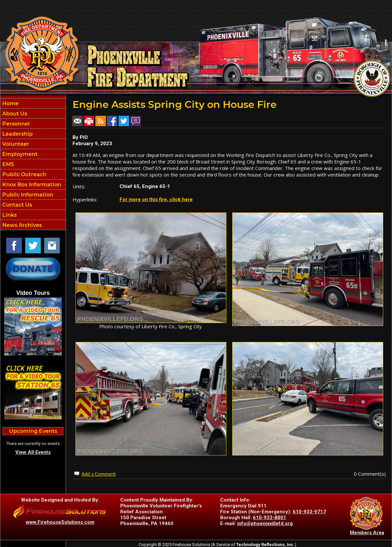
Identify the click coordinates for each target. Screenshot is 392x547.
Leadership (17, 134)
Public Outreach (24, 174)
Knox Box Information (31, 185)
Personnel (15, 124)
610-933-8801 (269, 518)
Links (9, 215)
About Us (14, 114)
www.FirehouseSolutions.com (60, 522)
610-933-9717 (309, 512)
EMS (8, 164)
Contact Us (16, 205)
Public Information (27, 195)
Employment (19, 154)
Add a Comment (98, 474)
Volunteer (15, 144)
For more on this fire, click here (156, 199)
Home (10, 103)
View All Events (33, 452)
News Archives (21, 225)
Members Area (367, 533)
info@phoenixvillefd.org (265, 523)
